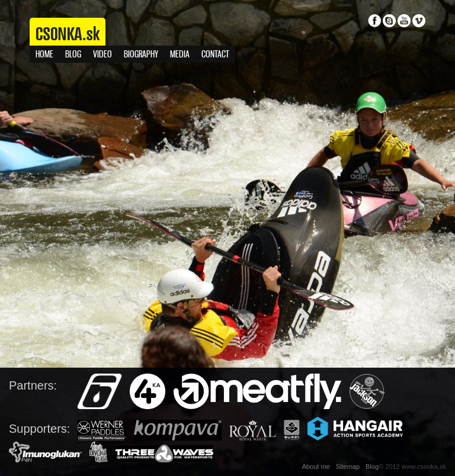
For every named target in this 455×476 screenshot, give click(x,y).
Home (44, 55)
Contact (215, 55)
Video (102, 55)
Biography (141, 55)
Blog (73, 55)
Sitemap (348, 467)
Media (180, 55)
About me (316, 467)
